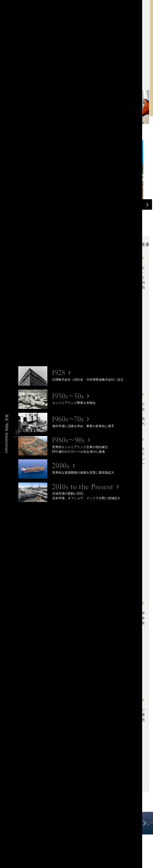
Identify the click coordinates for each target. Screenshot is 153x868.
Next (147, 204)
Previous (136, 204)
